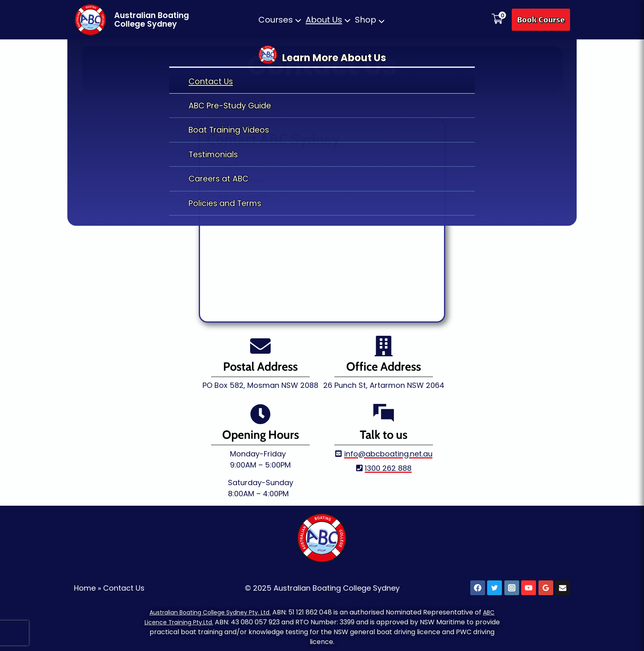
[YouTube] (529, 586)
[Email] (563, 586)
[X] (494, 586)
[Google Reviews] (546, 586)
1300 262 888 (388, 466)
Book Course (541, 20)
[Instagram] (512, 586)
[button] (280, 20)
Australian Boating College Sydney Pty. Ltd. (209, 610)
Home (85, 586)
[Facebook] (478, 586)
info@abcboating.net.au (388, 451)
